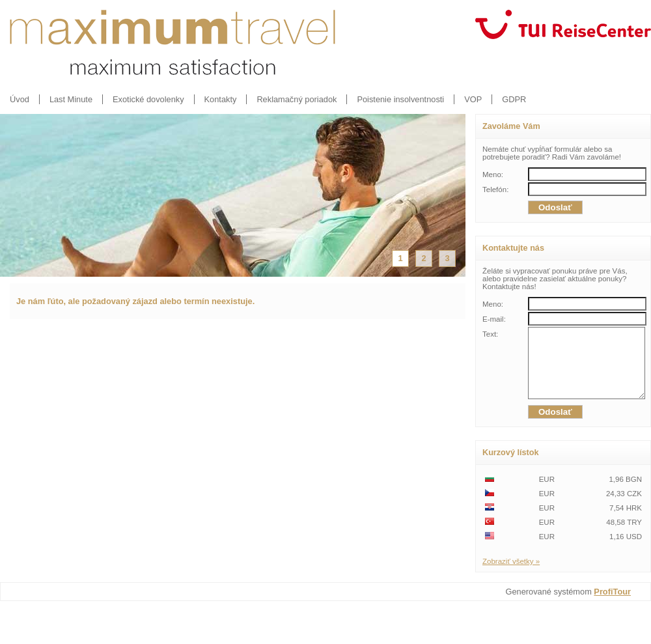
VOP (473, 99)
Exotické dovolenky (148, 99)
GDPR (514, 99)
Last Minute (71, 99)
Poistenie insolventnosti (400, 99)
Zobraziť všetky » (511, 575)
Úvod (20, 99)
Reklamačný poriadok (297, 99)
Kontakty (221, 99)
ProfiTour (612, 605)
